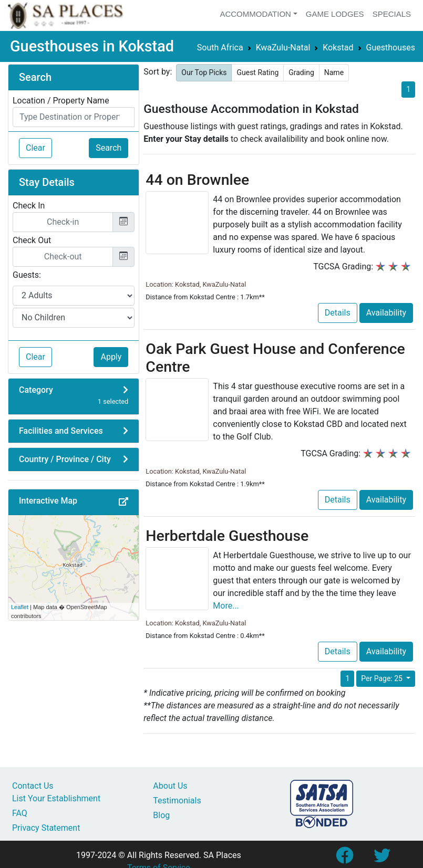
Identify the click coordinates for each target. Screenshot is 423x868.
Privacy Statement (46, 828)
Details (338, 313)
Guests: (27, 275)
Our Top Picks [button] (204, 72)
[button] (123, 502)
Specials (392, 14)
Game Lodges (335, 14)
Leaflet (20, 607)
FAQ (20, 813)
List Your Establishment (56, 798)
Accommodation (255, 14)
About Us (170, 786)
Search (109, 148)
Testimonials (177, 801)
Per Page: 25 (383, 678)
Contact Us (33, 786)
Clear (35, 148)
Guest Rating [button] (257, 72)
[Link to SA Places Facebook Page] (344, 859)
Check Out (32, 240)
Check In (29, 206)
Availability (386, 313)
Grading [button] (301, 72)
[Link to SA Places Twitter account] (382, 859)
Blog (161, 815)
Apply (111, 357)
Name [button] (334, 72)
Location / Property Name (61, 101)
